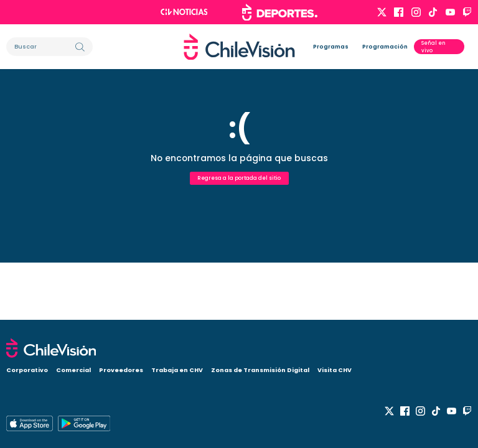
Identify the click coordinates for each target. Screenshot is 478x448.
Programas (331, 47)
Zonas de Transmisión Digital (260, 370)
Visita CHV (335, 370)
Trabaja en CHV (177, 370)
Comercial (73, 370)
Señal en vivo (433, 47)
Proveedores (121, 370)
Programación (385, 47)
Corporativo (27, 370)
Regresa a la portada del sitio (239, 178)
